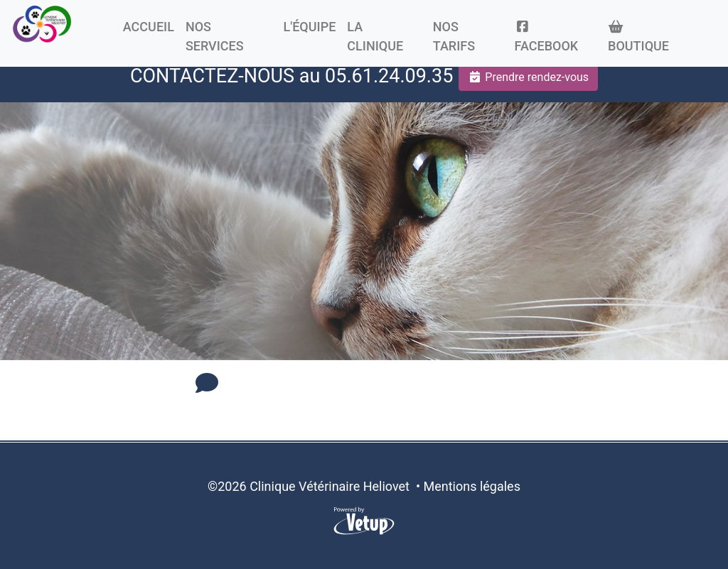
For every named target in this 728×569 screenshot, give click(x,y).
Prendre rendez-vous (528, 77)
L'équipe (309, 27)
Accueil (149, 27)
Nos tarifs (454, 36)
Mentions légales (471, 486)
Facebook (547, 37)
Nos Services (215, 36)
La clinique (375, 36)
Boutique (638, 37)
